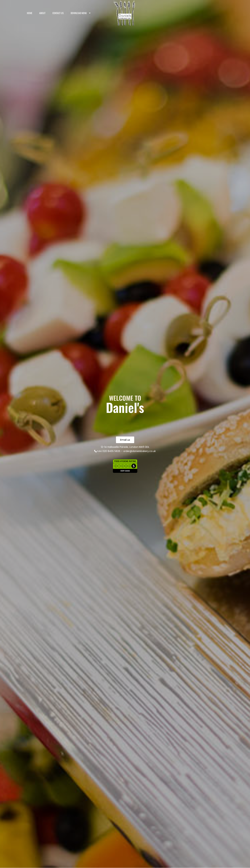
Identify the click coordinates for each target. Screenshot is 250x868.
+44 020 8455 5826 (107, 451)
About (42, 13)
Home (30, 13)
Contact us (58, 13)
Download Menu (81, 13)
